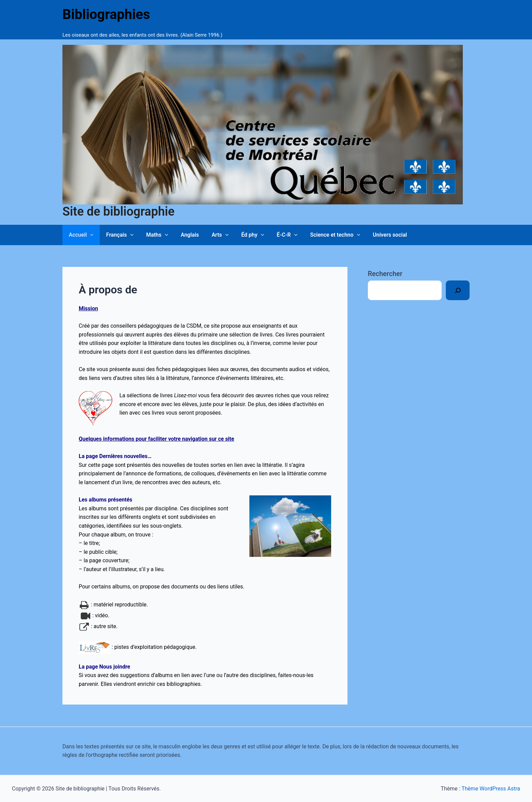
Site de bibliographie (118, 212)
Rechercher (385, 274)
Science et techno (322, 235)
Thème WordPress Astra (491, 789)
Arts (212, 235)
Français (117, 235)
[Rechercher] (458, 290)
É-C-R (275, 235)
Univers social (375, 235)
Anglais (184, 235)
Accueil (80, 235)
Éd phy (243, 235)
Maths (153, 235)
